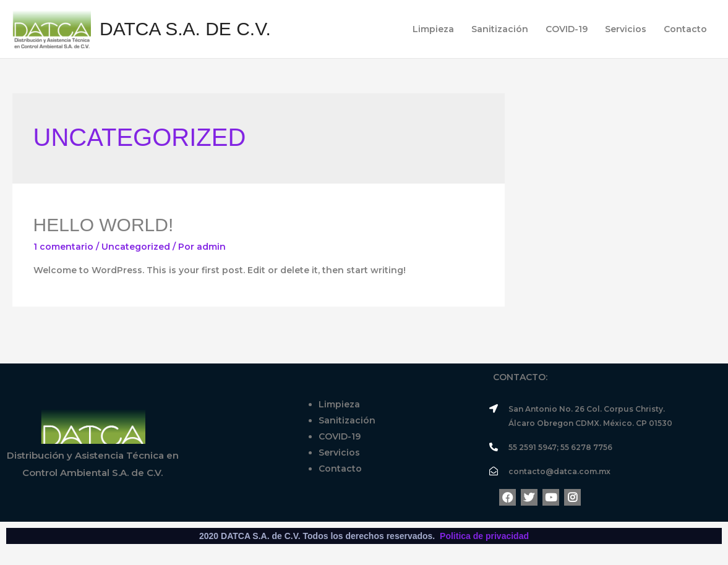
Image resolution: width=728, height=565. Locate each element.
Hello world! (104, 225)
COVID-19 (567, 29)
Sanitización (500, 29)
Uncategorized (136, 247)
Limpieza (433, 29)
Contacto (685, 29)
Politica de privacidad (484, 536)
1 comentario (63, 247)
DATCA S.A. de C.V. (185, 29)
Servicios (626, 29)
